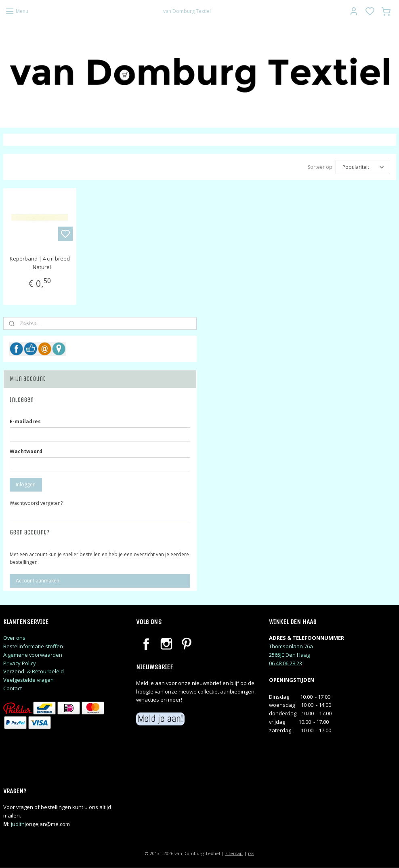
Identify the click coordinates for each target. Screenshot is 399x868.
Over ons (14, 638)
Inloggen (26, 484)
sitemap (234, 853)
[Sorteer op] (363, 167)
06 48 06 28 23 (286, 663)
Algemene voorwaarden (33, 655)
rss (251, 853)
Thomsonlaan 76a (291, 646)
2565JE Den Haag (289, 655)
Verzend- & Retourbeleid (34, 671)
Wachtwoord (26, 451)
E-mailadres (25, 421)
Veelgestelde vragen (28, 680)
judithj (18, 824)
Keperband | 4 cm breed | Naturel (40, 263)
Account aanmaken (38, 581)
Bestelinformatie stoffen (33, 646)
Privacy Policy (20, 663)
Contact (13, 688)
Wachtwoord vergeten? (36, 503)
